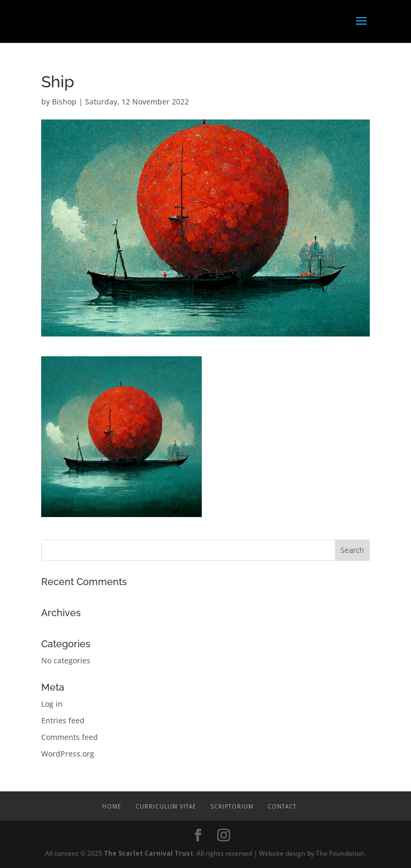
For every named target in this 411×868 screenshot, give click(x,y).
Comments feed (70, 737)
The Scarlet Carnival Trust (149, 853)
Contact (282, 806)
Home (112, 806)
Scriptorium (232, 806)
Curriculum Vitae (166, 806)
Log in (52, 704)
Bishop (64, 102)
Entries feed (63, 720)
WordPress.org (68, 754)
